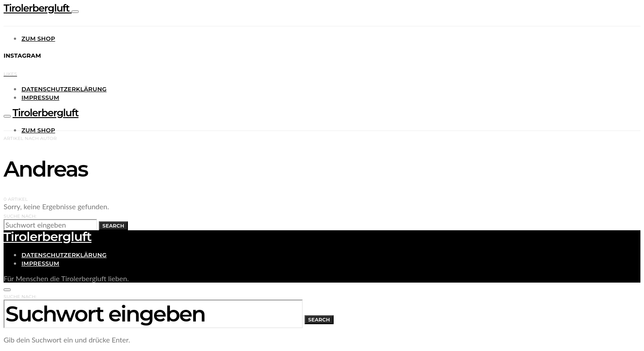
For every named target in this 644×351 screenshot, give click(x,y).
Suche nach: (20, 216)
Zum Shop (38, 38)
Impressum (40, 97)
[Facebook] (10, 73)
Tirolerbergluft (38, 8)
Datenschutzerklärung (64, 89)
